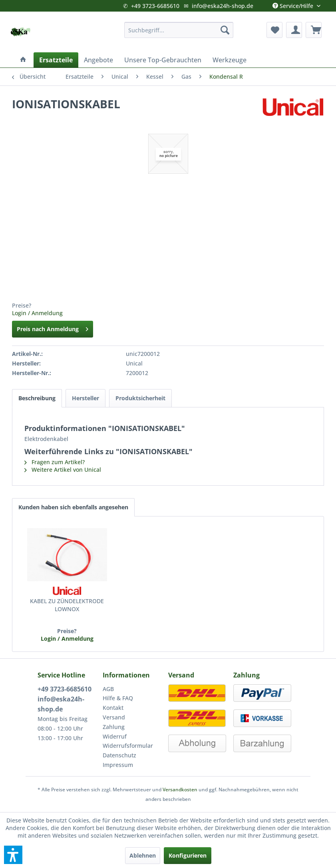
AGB (108, 689)
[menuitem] (179, 30)
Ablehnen (143, 855)
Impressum (118, 765)
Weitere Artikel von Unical (63, 470)
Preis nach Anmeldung (53, 328)
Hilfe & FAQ (118, 698)
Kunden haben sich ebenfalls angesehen (73, 507)
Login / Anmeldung (37, 313)
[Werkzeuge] (230, 60)
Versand (114, 717)
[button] (13, 855)
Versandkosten (180, 790)
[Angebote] (98, 60)
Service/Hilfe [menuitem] (294, 4)
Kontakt (113, 708)
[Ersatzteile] (56, 60)
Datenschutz (119, 755)
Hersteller (85, 398)
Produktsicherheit (140, 398)
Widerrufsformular (128, 746)
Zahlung (114, 727)
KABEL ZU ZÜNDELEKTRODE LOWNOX (67, 605)
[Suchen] (225, 30)
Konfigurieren (188, 855)
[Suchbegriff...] (179, 30)
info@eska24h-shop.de (223, 6)
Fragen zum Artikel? (55, 462)
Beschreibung (37, 398)
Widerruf (115, 736)
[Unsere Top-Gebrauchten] (163, 60)
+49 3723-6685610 (155, 6)
